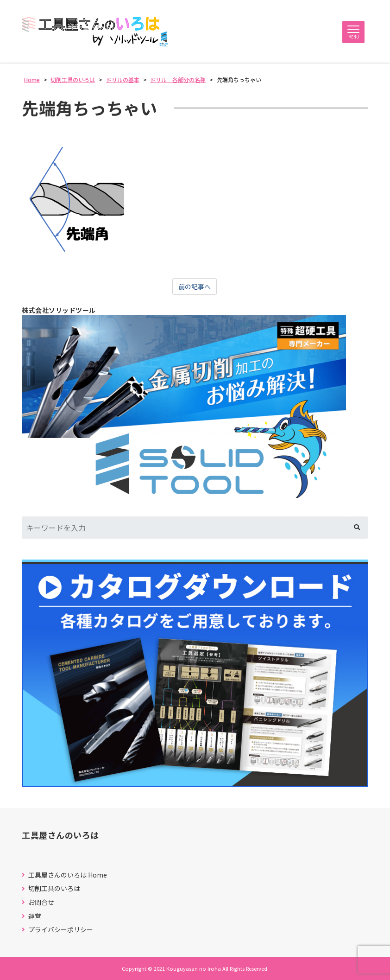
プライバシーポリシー (61, 930)
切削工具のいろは (54, 889)
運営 (35, 916)
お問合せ (41, 902)
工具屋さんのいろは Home (68, 875)
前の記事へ (195, 286)
